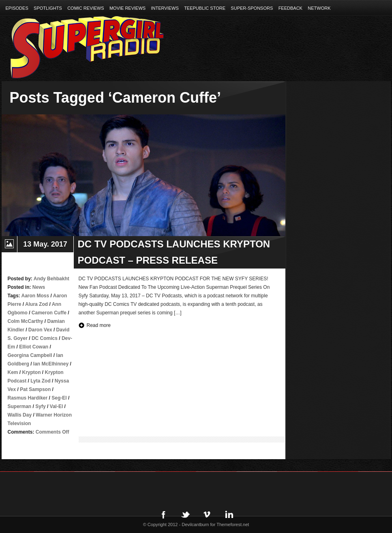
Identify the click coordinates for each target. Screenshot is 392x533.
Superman (20, 406)
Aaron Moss (35, 296)
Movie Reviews (127, 8)
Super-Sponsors (252, 8)
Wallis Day (20, 415)
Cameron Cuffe (49, 313)
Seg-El (59, 398)
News (39, 287)
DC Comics (45, 338)
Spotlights (48, 8)
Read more (99, 325)
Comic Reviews (86, 8)
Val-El (57, 406)
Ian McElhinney (51, 364)
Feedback (290, 8)
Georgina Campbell (30, 355)
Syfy (40, 406)
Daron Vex (40, 330)
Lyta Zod (41, 381)
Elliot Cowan (34, 347)
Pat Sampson (35, 389)
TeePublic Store (205, 8)
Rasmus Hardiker (28, 398)
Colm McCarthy (26, 321)
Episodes (17, 8)
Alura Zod (36, 304)
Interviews (165, 8)
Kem (13, 372)
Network (319, 8)
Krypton (32, 372)
